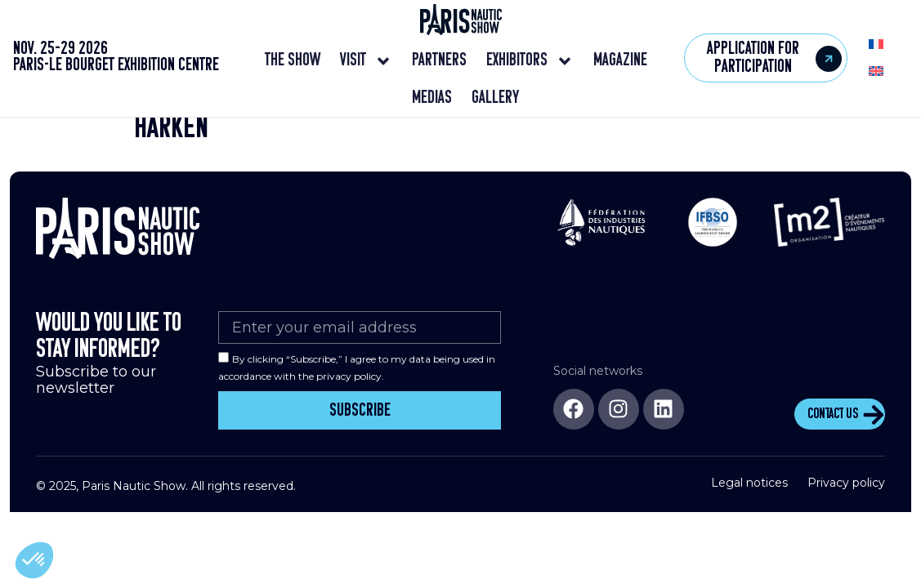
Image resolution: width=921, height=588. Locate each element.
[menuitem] (876, 45)
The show (293, 61)
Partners (439, 61)
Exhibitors (530, 61)
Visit (366, 61)
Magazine (620, 61)
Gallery (495, 98)
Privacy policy (846, 493)
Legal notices (749, 493)
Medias (432, 98)
